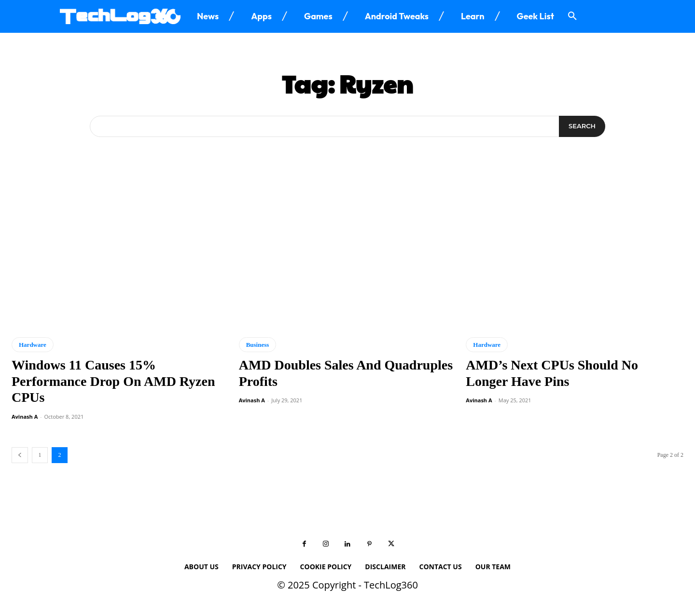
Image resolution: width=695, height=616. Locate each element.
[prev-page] (20, 455)
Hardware (33, 345)
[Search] (582, 126)
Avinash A (25, 417)
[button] (572, 16)
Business (258, 345)
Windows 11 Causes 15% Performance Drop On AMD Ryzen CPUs (113, 381)
